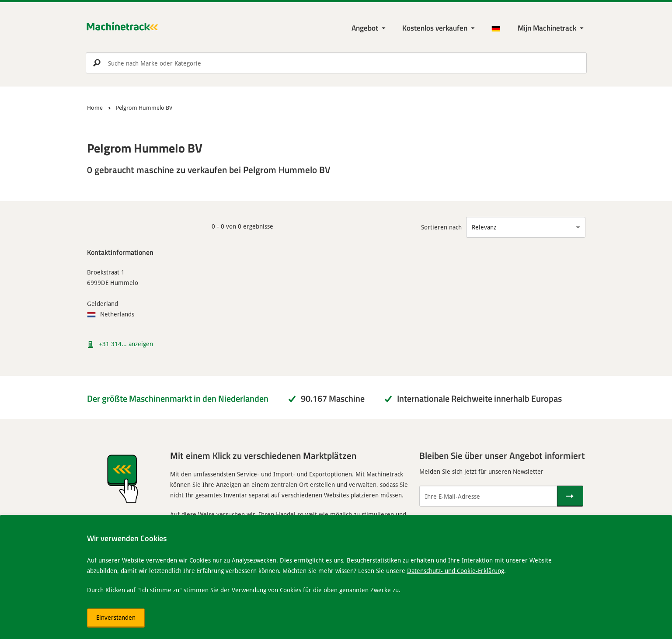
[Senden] (570, 496)
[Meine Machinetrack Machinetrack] (552, 28)
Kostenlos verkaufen (435, 28)
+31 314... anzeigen (126, 344)
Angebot (365, 28)
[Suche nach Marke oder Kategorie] (336, 63)
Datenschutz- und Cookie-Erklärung (456, 571)
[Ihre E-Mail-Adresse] (488, 496)
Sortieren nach (441, 227)
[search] (336, 63)
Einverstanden (116, 617)
